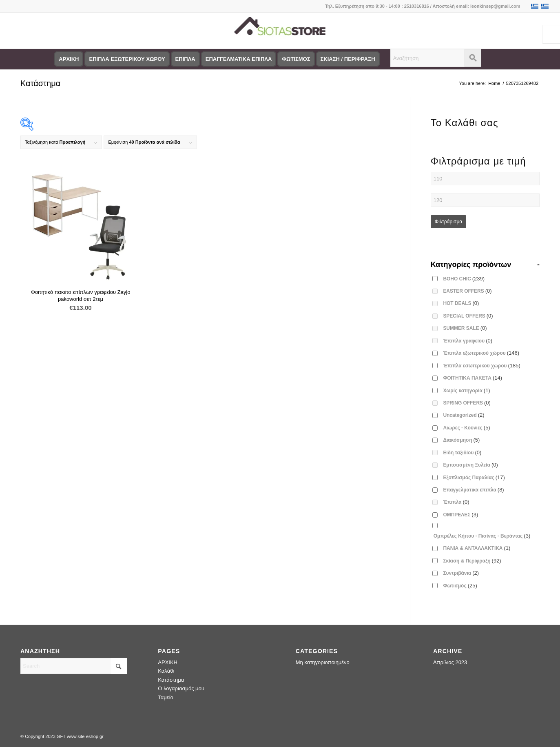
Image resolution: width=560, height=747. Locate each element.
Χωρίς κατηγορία (466, 390)
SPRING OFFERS (467, 403)
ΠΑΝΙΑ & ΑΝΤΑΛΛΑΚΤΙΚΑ (477, 548)
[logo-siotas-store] (280, 31)
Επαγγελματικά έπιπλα (473, 490)
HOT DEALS (461, 303)
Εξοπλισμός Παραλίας (474, 477)
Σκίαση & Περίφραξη (472, 561)
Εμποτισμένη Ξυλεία (470, 465)
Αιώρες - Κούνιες (466, 428)
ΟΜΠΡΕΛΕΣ (460, 515)
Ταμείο (165, 697)
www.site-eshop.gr (85, 736)
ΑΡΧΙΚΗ (168, 662)
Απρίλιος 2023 (450, 662)
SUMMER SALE (465, 328)
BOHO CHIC (464, 279)
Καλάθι (166, 671)
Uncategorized (464, 415)
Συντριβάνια (461, 573)
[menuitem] (69, 59)
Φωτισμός (460, 586)
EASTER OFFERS (467, 291)
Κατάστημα (40, 83)
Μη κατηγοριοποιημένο (323, 662)
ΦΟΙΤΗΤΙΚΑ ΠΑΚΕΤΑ (473, 378)
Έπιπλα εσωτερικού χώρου (481, 366)
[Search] (74, 666)
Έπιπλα (456, 502)
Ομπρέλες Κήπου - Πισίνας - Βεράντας (482, 536)
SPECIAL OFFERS (468, 316)
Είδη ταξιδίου (462, 452)
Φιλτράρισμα (449, 222)
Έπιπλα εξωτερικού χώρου (481, 353)
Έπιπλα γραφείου (468, 341)
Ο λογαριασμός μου (181, 688)
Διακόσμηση (461, 440)
